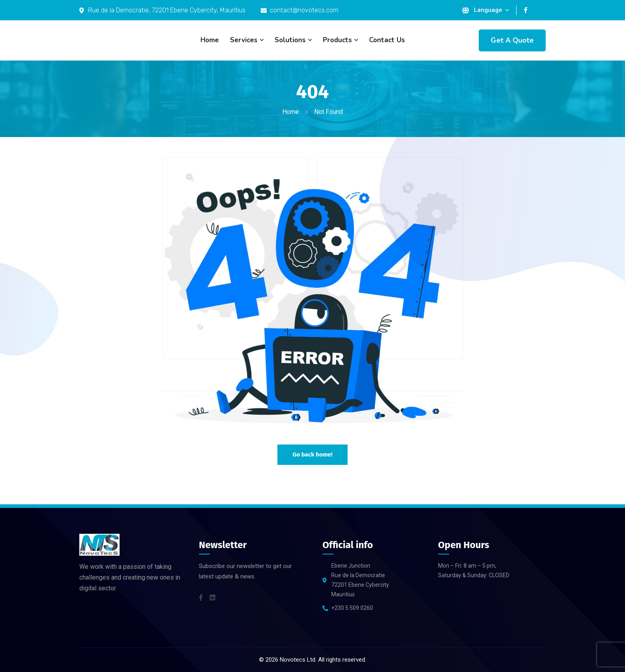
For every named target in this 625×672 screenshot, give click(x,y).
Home (291, 112)
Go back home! (312, 455)
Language (488, 10)
